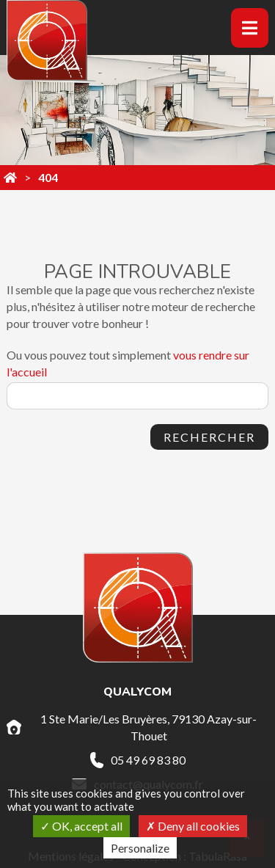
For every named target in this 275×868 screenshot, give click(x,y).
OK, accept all (81, 826)
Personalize (140, 848)
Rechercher (209, 437)
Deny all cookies (193, 826)
